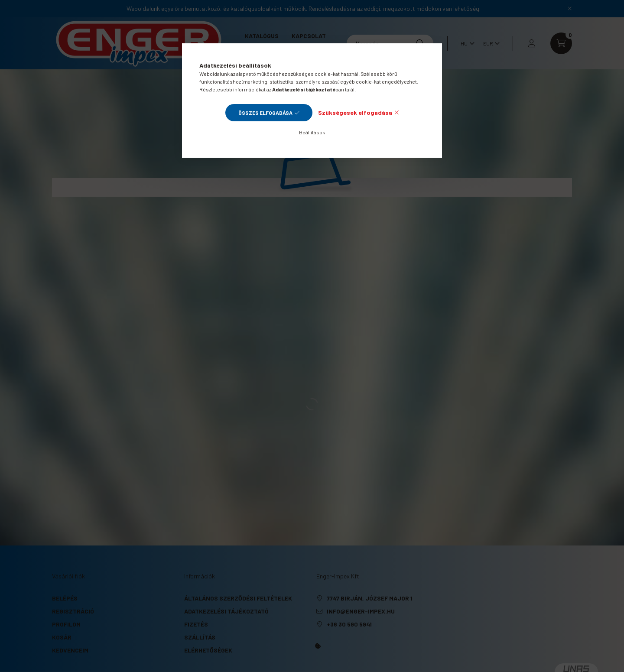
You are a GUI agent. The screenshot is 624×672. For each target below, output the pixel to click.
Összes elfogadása (265, 113)
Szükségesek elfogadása (355, 112)
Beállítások (312, 132)
